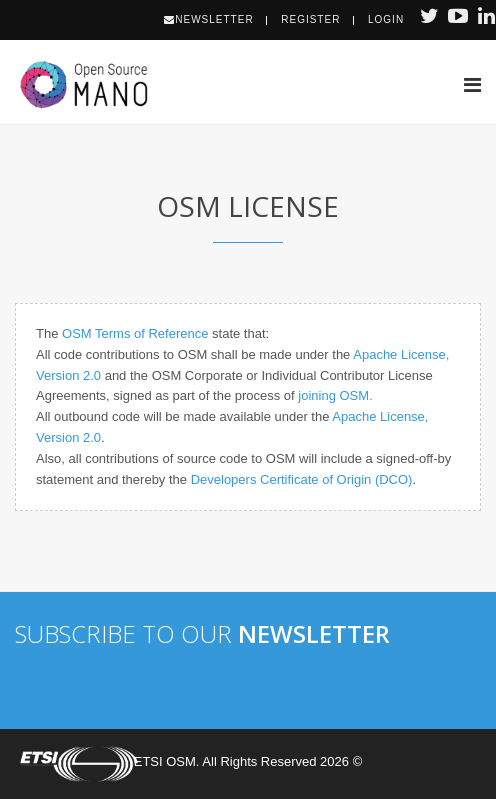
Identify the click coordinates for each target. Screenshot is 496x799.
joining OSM (333, 395)
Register (310, 19)
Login (386, 19)
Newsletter (208, 19)
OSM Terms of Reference (135, 333)
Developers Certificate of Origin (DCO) (302, 479)
